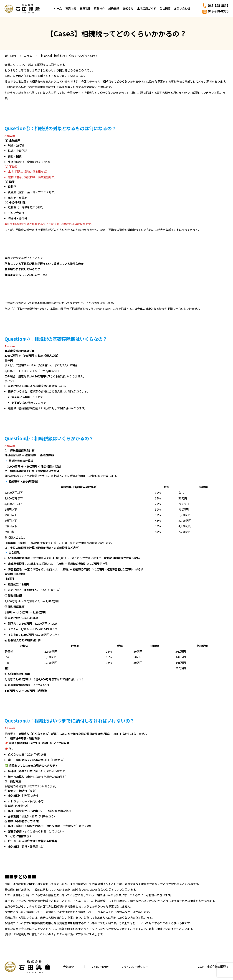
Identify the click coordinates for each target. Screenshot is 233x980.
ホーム (58, 8)
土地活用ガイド (147, 8)
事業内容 (71, 8)
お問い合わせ (182, 8)
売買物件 (85, 8)
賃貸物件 (99, 8)
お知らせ (128, 8)
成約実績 (114, 8)
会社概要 (165, 8)
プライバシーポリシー (134, 967)
